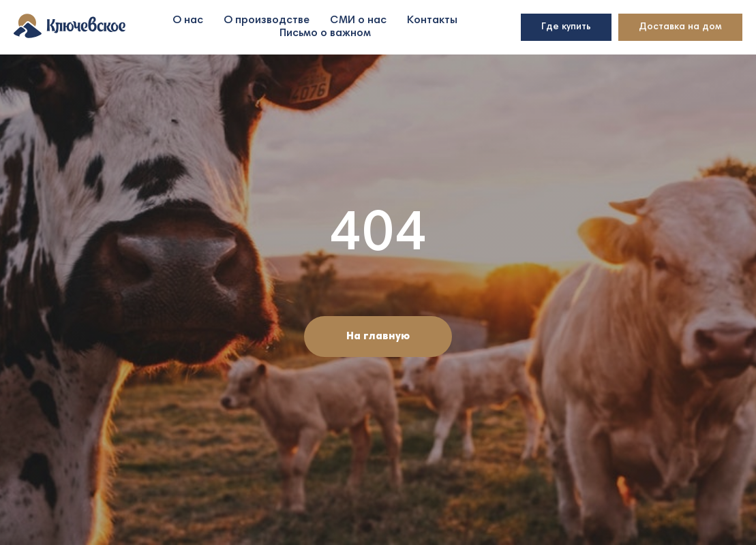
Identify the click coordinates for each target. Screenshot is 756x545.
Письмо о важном (325, 33)
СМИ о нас (358, 20)
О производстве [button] (267, 20)
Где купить (566, 27)
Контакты (432, 20)
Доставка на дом (680, 27)
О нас (188, 20)
